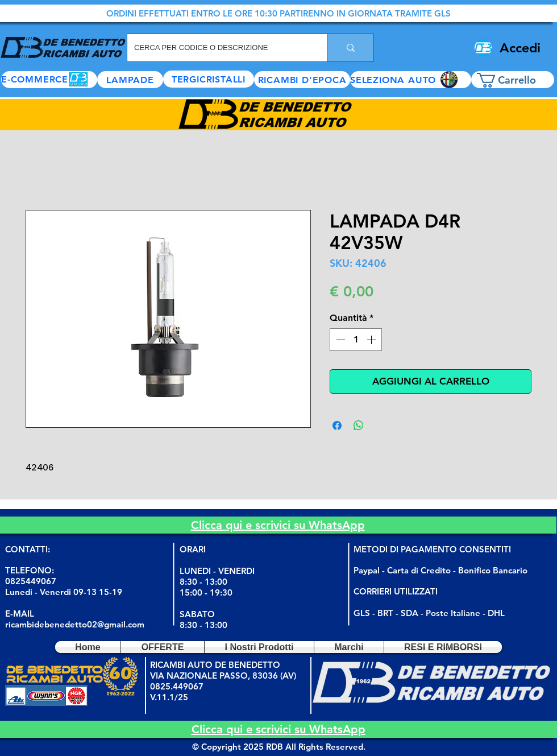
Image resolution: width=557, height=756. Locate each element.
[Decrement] (339, 340)
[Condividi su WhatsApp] (359, 425)
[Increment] (372, 340)
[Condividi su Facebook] (337, 425)
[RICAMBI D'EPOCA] (302, 80)
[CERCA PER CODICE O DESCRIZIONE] (219, 48)
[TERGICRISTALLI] (209, 79)
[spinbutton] (356, 340)
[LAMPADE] (130, 80)
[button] (411, 80)
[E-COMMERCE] (49, 80)
